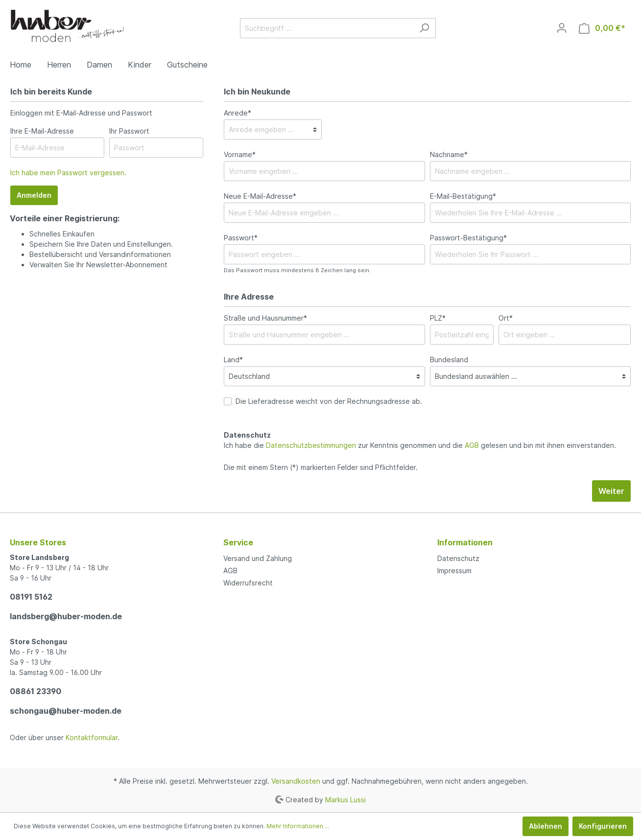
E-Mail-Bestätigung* (463, 196)
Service (238, 542)
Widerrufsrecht (248, 583)
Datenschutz (458, 558)
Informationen (465, 542)
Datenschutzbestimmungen (311, 445)
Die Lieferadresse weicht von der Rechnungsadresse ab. (329, 401)
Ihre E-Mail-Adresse (42, 131)
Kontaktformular (92, 737)
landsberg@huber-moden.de (66, 616)
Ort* (506, 318)
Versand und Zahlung (258, 558)
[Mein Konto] (562, 28)
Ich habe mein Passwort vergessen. (68, 173)
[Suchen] (424, 28)
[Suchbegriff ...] (327, 28)
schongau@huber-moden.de (66, 711)
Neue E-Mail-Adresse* (260, 196)
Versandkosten (296, 781)
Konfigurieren (603, 826)
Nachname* (449, 154)
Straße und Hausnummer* (265, 318)
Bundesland (449, 360)
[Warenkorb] (602, 28)
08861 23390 (36, 691)
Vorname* (240, 154)
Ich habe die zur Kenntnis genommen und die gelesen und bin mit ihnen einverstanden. (420, 445)
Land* (233, 360)
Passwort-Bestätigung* (468, 238)
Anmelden (34, 195)
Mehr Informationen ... (298, 826)
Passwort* (241, 238)
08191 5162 (31, 597)
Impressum (454, 571)
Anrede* (237, 113)
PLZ (438, 318)
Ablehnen (546, 826)
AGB (472, 445)
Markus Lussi (345, 799)
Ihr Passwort (129, 131)
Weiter (611, 491)
